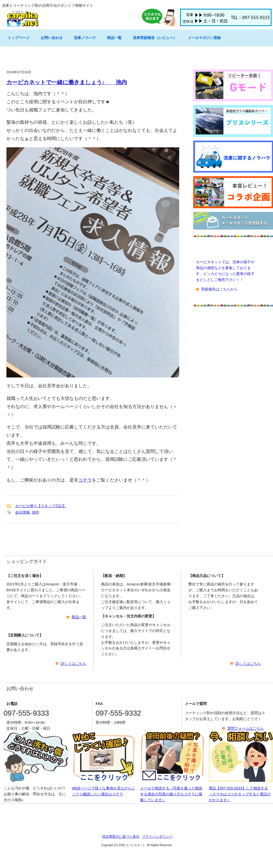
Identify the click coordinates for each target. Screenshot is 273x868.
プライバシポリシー (157, 837)
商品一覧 (114, 38)
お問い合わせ (52, 38)
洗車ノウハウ (85, 38)
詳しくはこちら (73, 664)
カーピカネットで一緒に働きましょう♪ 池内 (67, 82)
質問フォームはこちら (245, 728)
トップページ (19, 38)
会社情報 (22, 512)
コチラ (85, 480)
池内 (35, 512)
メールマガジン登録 (204, 38)
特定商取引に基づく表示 (121, 837)
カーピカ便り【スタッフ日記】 (41, 506)
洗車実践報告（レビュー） (155, 38)
